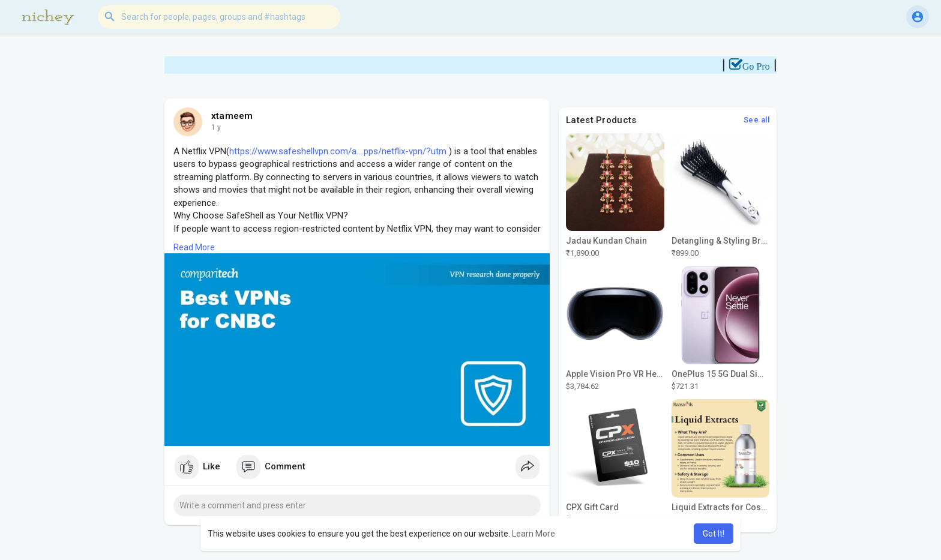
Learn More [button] (534, 534)
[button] (219, 17)
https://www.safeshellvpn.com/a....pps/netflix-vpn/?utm (338, 151)
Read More (194, 247)
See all (757, 120)
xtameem (232, 116)
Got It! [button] (714, 534)
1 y (216, 127)
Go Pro (760, 66)
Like (197, 467)
